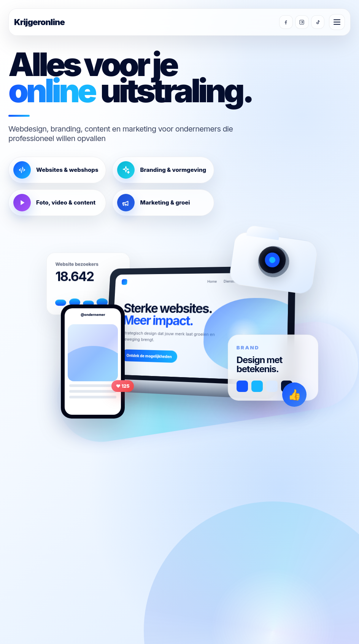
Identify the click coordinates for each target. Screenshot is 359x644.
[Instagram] (302, 22)
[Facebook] (286, 22)
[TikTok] (318, 22)
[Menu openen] (337, 22)
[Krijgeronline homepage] (144, 22)
